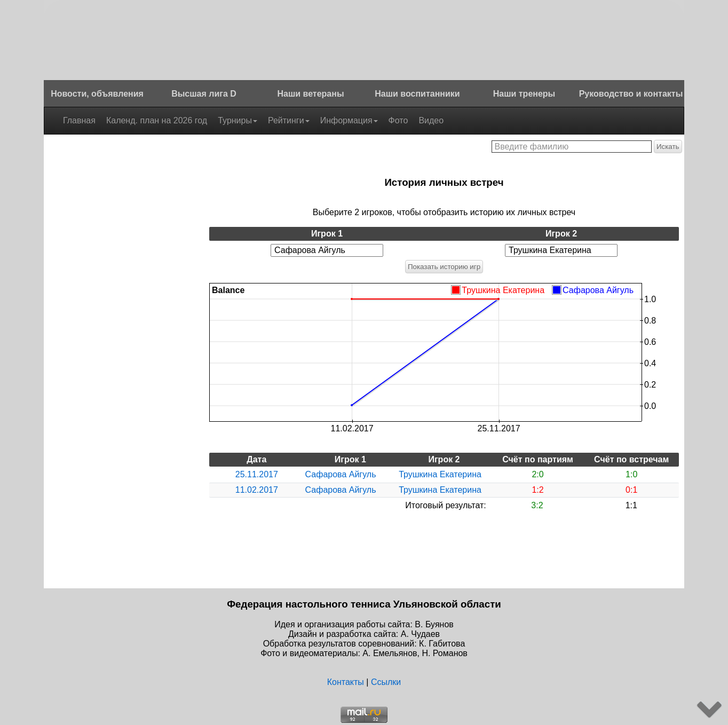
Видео (431, 120)
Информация (349, 120)
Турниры (238, 120)
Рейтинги (289, 120)
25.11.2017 (257, 474)
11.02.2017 (257, 490)
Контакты (346, 682)
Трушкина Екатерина (440, 474)
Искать (668, 147)
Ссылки (386, 682)
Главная (79, 120)
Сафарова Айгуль (341, 474)
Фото (398, 120)
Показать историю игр (444, 267)
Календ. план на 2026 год (157, 120)
